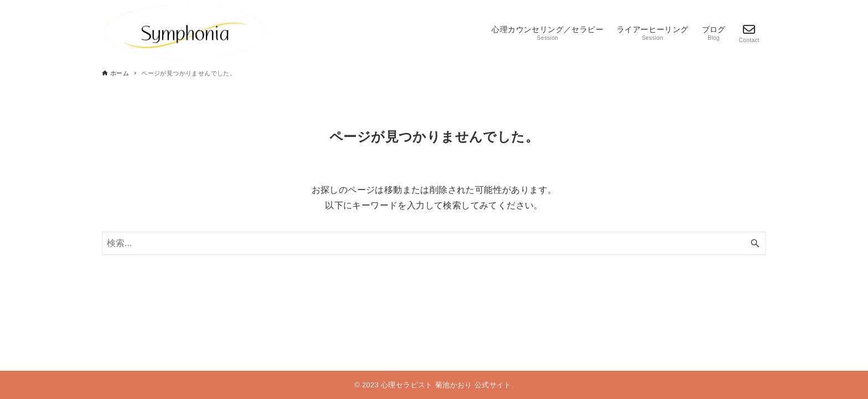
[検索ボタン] (755, 243)
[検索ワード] (434, 243)
